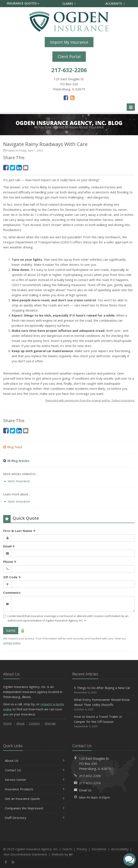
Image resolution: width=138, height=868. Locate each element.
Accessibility (120, 849)
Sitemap (50, 723)
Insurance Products (35, 789)
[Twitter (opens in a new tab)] (13, 167)
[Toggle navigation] (131, 107)
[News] (72, 98)
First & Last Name (19, 531)
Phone (10, 562)
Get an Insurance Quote (35, 799)
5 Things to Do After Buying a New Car (104, 690)
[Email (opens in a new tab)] (26, 167)
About (20, 723)
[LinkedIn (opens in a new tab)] (19, 167)
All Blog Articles (16, 461)
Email (9, 546)
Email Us (85, 790)
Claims (69, 3)
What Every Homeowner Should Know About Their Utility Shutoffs (104, 705)
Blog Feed (13, 447)
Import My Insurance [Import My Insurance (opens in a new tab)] (69, 42)
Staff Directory (35, 818)
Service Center (35, 780)
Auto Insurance (19, 481)
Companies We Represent (35, 808)
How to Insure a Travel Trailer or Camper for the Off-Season (104, 721)
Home (7, 723)
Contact (34, 723)
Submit (11, 630)
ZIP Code (12, 577)
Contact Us (35, 770)
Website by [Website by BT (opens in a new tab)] (62, 854)
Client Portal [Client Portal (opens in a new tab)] (69, 56)
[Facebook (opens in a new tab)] (66, 98)
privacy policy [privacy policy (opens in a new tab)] (12, 643)
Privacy (82, 849)
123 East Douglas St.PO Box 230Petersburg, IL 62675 (95, 763)
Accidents (115, 3)
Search (67, 849)
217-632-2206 (90, 776)
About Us (35, 761)
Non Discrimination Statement (25, 854)
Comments (12, 592)
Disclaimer (99, 849)
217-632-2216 (90, 783)
